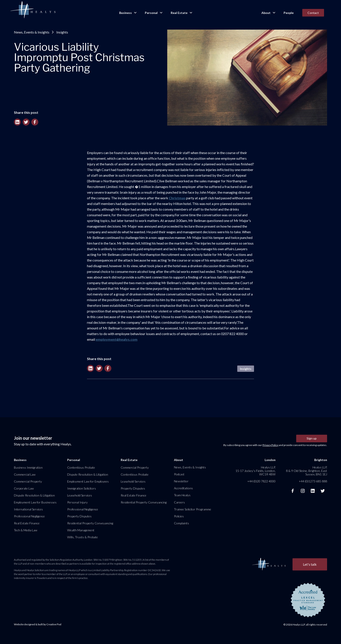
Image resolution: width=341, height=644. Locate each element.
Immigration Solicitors (82, 488)
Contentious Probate (81, 467)
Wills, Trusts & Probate (83, 537)
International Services (28, 509)
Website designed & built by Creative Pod (38, 624)
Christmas (177, 198)
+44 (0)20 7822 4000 (261, 481)
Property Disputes (79, 516)
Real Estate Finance (27, 523)
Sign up (312, 438)
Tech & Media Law (26, 530)
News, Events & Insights (32, 32)
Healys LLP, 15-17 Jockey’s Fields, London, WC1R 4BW (256, 471)
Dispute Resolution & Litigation (34, 495)
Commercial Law (25, 474)
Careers (179, 502)
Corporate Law (24, 488)
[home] (33, 10)
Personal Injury (77, 502)
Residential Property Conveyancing (90, 523)
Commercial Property (28, 481)
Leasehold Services (80, 495)
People (289, 13)
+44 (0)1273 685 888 (313, 481)
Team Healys (182, 495)
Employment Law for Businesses (35, 502)
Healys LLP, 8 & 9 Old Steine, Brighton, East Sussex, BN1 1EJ (307, 471)
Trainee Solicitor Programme (193, 509)
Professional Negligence (29, 516)
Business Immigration (28, 467)
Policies (179, 516)
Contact (313, 13)
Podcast (179, 474)
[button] (128, 13)
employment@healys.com (117, 339)
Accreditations (183, 488)
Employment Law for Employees (88, 481)
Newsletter (181, 481)
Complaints (181, 523)
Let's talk (310, 564)
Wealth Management (81, 530)
